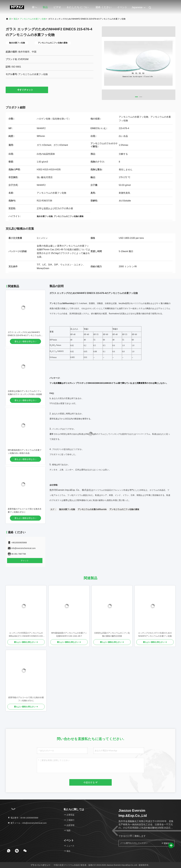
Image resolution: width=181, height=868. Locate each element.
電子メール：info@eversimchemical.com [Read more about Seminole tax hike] (27, 823)
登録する (166, 843)
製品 (45, 7)
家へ (35, 7)
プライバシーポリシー (40, 865)
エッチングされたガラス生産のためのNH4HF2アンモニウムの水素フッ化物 (155, 634)
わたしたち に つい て (78, 9)
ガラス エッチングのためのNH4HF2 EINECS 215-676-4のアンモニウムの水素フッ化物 (25, 335)
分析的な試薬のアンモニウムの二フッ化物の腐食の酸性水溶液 (112, 634)
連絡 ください (103, 7)
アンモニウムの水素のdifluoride (92, 509)
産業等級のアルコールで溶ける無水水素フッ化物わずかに (26, 699)
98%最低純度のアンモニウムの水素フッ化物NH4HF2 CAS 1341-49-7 (69, 634)
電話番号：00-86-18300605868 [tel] (23, 818)
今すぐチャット (27, 90)
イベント (122, 7)
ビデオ (57, 7)
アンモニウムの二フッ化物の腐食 (124, 509)
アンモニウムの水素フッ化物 (33, 19)
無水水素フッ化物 (67, 509)
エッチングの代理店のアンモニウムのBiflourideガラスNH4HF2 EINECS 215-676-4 (26, 635)
